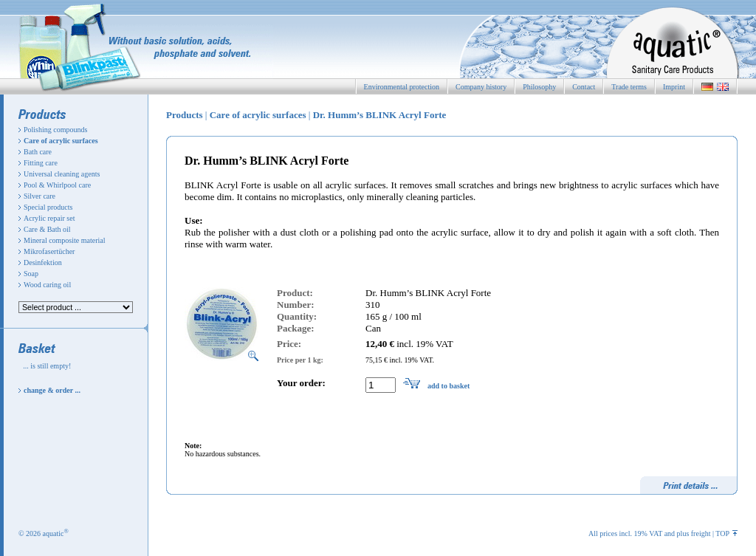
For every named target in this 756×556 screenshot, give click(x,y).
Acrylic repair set (49, 218)
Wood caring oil (47, 285)
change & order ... (52, 390)
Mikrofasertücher (49, 251)
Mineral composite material (65, 240)
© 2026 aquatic (44, 533)
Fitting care (41, 163)
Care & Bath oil (47, 229)
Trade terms (629, 87)
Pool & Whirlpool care (57, 185)
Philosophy (539, 87)
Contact (584, 87)
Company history (481, 87)
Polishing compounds (55, 130)
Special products (48, 207)
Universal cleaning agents (62, 174)
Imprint (674, 87)
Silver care (39, 196)
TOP (726, 533)
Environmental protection (402, 87)
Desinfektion (43, 262)
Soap (31, 274)
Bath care (38, 152)
